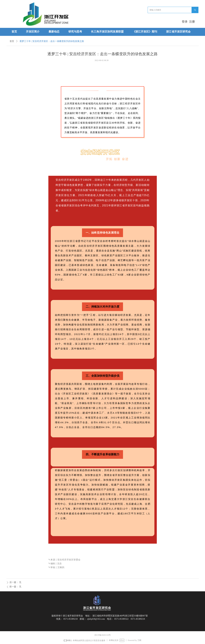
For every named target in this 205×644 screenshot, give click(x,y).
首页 (12, 41)
